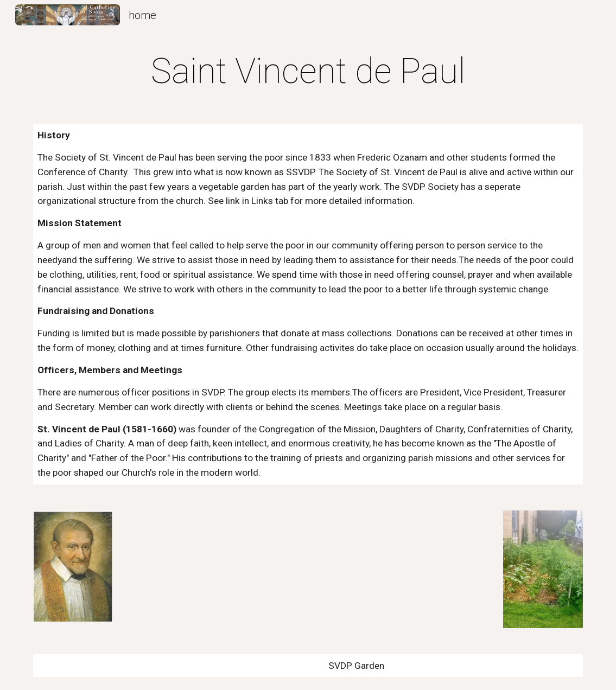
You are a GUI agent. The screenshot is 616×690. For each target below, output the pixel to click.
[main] (308, 72)
